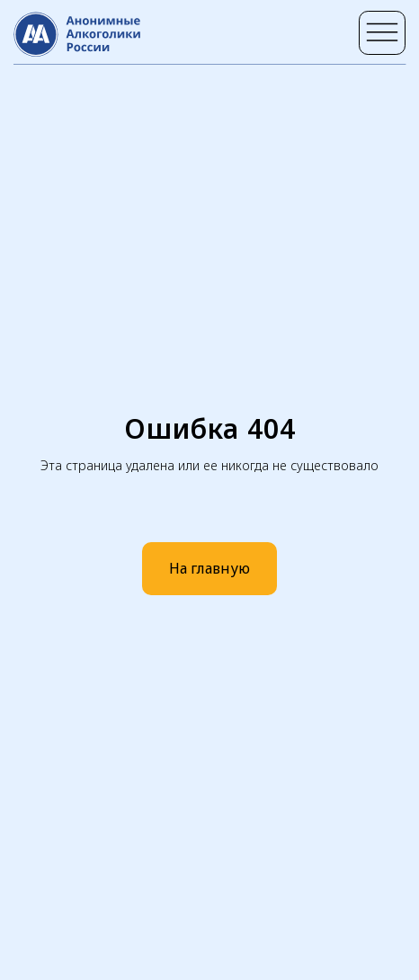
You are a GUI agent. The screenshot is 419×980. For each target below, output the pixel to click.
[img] (382, 33)
